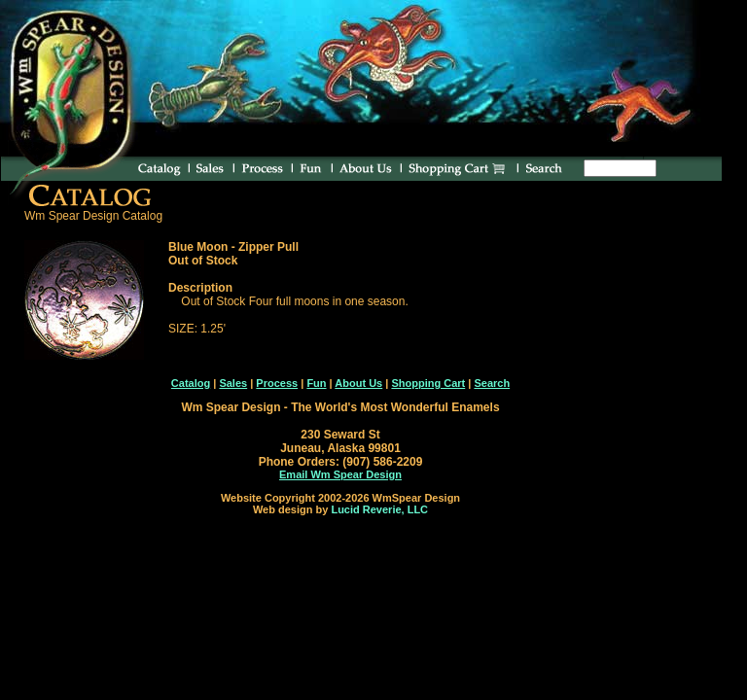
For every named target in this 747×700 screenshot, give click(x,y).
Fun (316, 383)
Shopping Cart (428, 383)
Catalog (191, 383)
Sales (233, 383)
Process (277, 383)
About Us (358, 383)
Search (492, 383)
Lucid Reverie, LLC (379, 509)
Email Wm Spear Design (340, 474)
